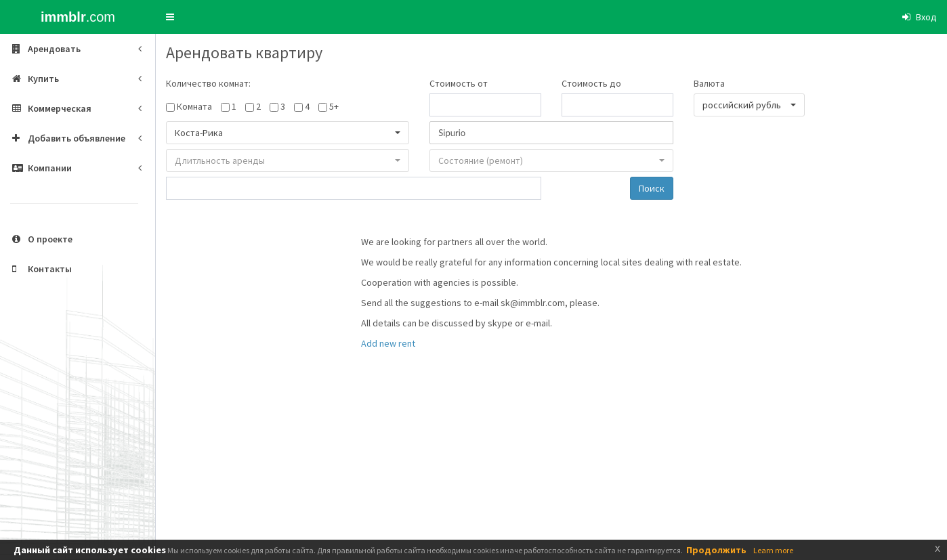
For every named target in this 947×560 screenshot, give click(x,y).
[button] (170, 17)
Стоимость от (459, 83)
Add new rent (388, 343)
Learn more (773, 550)
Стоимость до (591, 83)
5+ (334, 106)
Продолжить (716, 550)
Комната (194, 106)
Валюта (709, 83)
